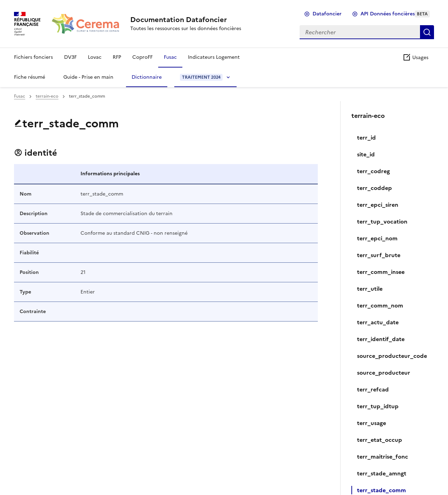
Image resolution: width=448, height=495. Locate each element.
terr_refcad (373, 389)
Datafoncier (327, 14)
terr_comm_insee (381, 272)
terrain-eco (47, 96)
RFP (117, 57)
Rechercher (427, 32)
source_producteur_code (392, 356)
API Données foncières (395, 14)
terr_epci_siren (378, 205)
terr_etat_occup (380, 440)
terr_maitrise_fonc (383, 457)
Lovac (95, 57)
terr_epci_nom (377, 238)
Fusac (170, 57)
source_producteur (384, 373)
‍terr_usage (372, 423)
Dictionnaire (147, 77)
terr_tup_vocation (382, 221)
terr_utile (370, 289)
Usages (415, 58)
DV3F (70, 57)
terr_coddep (374, 188)
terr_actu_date (378, 322)
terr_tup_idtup (378, 406)
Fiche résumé (30, 77)
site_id (366, 154)
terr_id (366, 137)
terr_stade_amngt (382, 473)
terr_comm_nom (380, 305)
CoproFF (142, 57)
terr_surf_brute (379, 255)
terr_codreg (373, 171)
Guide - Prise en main (88, 77)
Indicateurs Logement (214, 57)
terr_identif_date (381, 339)
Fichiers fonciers (33, 57)
